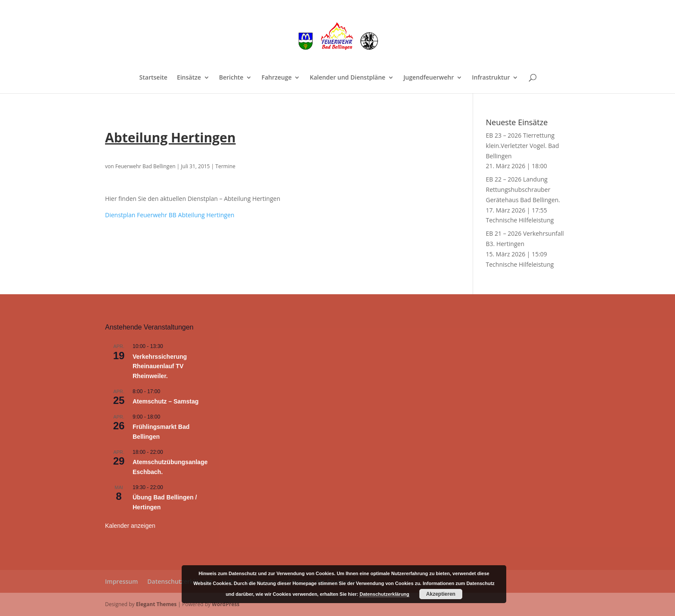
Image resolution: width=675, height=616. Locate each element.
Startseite (153, 78)
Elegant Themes (156, 604)
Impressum (121, 581)
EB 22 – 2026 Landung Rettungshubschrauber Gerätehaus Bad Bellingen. (523, 189)
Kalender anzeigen (130, 526)
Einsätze (189, 78)
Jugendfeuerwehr (429, 78)
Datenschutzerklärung (180, 581)
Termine (225, 166)
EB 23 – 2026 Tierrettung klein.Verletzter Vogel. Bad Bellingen (523, 146)
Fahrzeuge (276, 78)
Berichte (231, 78)
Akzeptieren (441, 594)
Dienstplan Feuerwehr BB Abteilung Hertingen (170, 215)
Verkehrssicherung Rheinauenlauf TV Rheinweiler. (160, 366)
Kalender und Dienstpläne (347, 78)
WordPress (226, 604)
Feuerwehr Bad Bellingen (146, 166)
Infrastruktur (491, 78)
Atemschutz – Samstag (166, 401)
